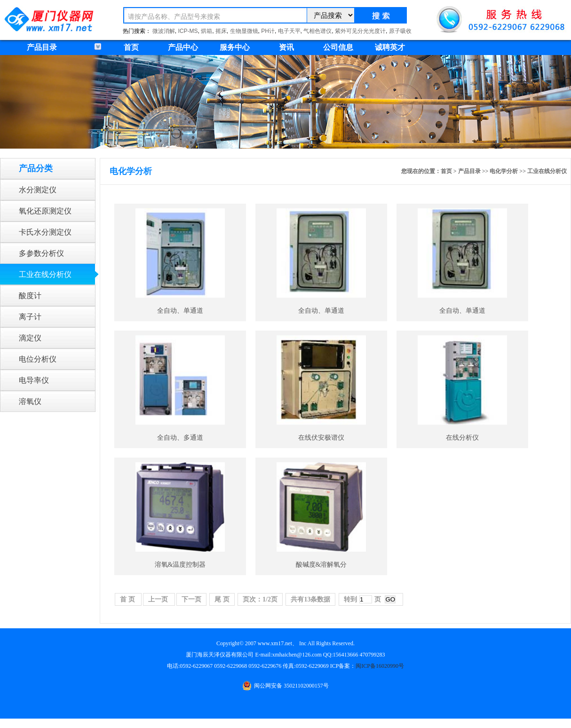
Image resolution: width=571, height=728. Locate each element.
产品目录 (469, 171)
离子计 (30, 317)
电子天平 (289, 31)
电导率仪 (34, 380)
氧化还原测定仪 (45, 211)
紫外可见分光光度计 (360, 31)
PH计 (268, 31)
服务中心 (235, 47)
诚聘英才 (390, 47)
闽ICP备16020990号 (380, 666)
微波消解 (164, 31)
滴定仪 (30, 338)
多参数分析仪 (41, 253)
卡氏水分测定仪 (45, 232)
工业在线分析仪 (45, 274)
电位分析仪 (38, 359)
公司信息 (338, 47)
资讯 (286, 47)
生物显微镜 (244, 31)
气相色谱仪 (317, 31)
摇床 (221, 31)
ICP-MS (188, 31)
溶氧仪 (30, 401)
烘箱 (206, 31)
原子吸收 (400, 31)
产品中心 (183, 47)
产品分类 (36, 168)
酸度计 (30, 296)
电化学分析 (504, 171)
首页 (131, 47)
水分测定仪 (38, 190)
